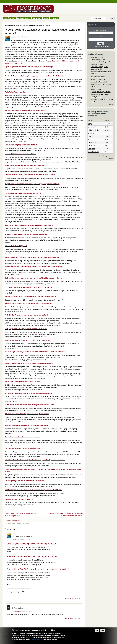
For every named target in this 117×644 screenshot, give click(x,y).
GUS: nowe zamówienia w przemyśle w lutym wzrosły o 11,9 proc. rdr (28, 287)
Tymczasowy (15, 611)
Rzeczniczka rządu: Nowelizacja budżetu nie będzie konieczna (26, 234)
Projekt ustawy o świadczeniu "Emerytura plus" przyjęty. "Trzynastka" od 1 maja (32, 184)
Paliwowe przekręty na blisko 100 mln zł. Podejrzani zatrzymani (26, 425)
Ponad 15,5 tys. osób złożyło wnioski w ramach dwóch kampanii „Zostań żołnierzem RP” (35, 352)
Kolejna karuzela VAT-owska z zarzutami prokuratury (23, 437)
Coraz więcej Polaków (24, 536)
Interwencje (37, 18)
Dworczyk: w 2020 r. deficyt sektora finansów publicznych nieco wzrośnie (30, 175)
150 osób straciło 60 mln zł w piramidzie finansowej (22, 448)
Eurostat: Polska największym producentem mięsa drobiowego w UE (28, 304)
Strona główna (9, 25)
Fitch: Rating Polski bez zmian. (15, 92)
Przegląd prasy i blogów (43, 25)
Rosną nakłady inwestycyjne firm (16, 246)
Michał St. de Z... (94, 130)
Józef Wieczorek (93, 152)
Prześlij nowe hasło (102, 46)
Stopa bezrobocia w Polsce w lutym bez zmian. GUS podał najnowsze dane (30, 297)
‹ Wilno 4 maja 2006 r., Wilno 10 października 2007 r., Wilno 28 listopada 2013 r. (22, 515)
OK (97, 631)
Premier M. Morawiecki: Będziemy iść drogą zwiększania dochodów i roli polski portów (34, 76)
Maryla (13, 37)
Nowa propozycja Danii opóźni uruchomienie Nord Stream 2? (26, 481)
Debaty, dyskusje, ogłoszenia (26, 25)
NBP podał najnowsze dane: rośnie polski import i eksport (25, 165)
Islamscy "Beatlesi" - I (97, 89)
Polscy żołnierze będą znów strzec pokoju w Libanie (23, 382)
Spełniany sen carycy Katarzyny (101, 92)
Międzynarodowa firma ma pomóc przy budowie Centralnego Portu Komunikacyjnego (34, 267)
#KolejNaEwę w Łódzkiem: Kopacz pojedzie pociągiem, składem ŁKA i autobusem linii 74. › (65, 515)
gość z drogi (92, 127)
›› (106, 156)
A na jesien (18, 608)
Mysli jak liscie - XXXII (98, 77)
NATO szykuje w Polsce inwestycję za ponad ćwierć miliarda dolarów (28, 393)
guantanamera (93, 143)
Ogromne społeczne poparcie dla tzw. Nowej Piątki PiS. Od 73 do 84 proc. (30, 67)
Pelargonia (92, 149)
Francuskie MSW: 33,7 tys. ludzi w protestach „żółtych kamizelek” (38, 569)
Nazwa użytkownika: (101, 30)
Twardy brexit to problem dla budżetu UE (19, 499)
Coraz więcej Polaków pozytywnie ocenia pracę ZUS (32, 544)
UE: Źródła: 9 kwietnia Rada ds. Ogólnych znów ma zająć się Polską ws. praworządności (35, 460)
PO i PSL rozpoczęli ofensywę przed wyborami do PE (32, 556)
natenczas (91, 146)
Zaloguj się (9, 520)
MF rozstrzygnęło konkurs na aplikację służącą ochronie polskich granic (29, 405)
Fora (16, 25)
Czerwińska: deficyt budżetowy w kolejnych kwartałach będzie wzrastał (29, 225)
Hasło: (101, 37)
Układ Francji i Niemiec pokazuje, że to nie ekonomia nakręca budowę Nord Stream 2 (34, 490)
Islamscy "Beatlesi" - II (98, 79)
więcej (111, 105)
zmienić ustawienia (37, 639)
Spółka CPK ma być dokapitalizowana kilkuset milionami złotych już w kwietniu (32, 257)
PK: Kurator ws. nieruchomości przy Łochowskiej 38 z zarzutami (27, 414)
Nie (102, 631)
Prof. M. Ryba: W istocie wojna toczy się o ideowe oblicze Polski (27, 315)
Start (5, 18)
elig (89, 139)
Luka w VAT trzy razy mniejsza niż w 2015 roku (21, 154)
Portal (46, 18)
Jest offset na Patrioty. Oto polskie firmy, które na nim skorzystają (27, 340)
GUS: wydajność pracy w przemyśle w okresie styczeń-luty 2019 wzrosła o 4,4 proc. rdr (34, 278)
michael (91, 136)
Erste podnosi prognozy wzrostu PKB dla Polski (21, 145)
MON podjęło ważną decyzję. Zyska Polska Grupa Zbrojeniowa (26, 329)
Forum (12, 18)
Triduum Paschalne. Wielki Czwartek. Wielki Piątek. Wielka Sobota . (101, 84)
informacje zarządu (23, 18)
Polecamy (54, 18)
